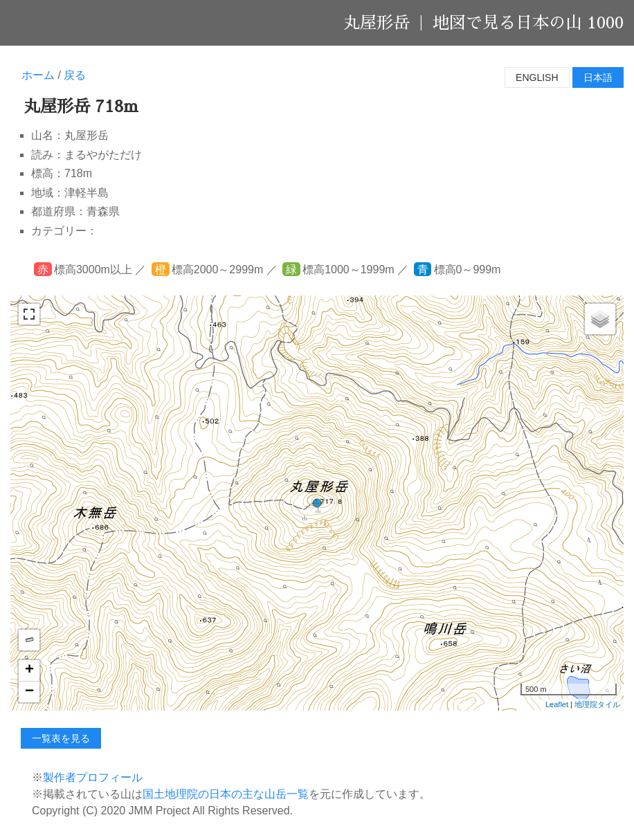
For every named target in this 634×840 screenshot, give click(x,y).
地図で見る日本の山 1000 (528, 23)
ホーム (38, 75)
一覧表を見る (61, 738)
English (537, 77)
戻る (75, 75)
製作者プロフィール (93, 777)
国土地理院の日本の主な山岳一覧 (226, 794)
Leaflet (557, 704)
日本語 (598, 77)
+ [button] (29, 670)
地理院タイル (597, 704)
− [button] (29, 692)
